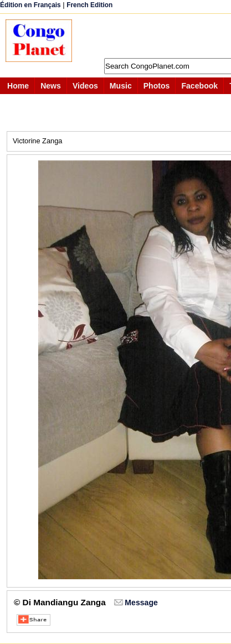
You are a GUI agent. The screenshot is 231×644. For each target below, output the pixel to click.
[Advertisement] (157, 36)
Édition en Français (30, 5)
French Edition (89, 5)
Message (141, 603)
